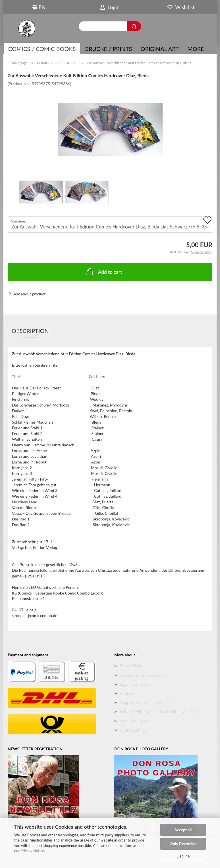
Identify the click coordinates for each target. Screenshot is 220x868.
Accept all (183, 830)
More (196, 49)
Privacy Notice (32, 851)
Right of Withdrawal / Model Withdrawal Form (159, 711)
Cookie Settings (133, 730)
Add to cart (104, 271)
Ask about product (29, 294)
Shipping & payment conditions (146, 702)
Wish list (181, 7)
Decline (183, 856)
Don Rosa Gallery (135, 721)
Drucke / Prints (108, 49)
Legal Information (134, 684)
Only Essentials (183, 844)
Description (30, 331)
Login (110, 7)
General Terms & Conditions (144, 675)
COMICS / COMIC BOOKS (42, 49)
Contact (127, 693)
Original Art (160, 49)
